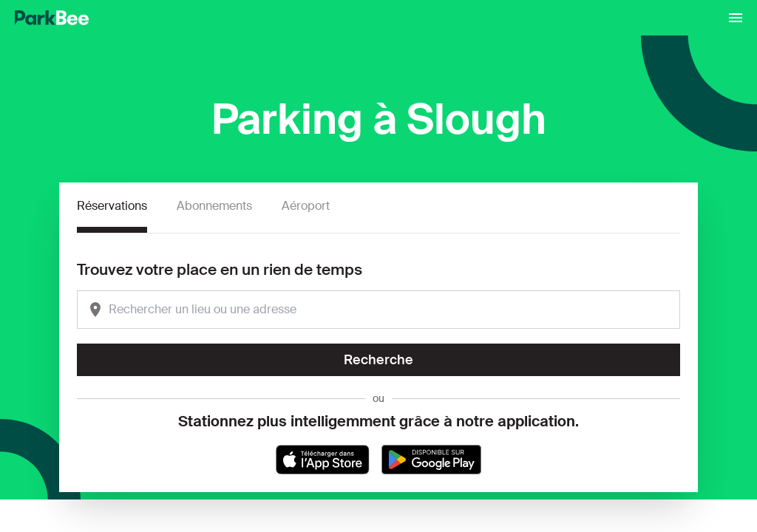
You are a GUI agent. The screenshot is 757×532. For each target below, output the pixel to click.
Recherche (378, 360)
